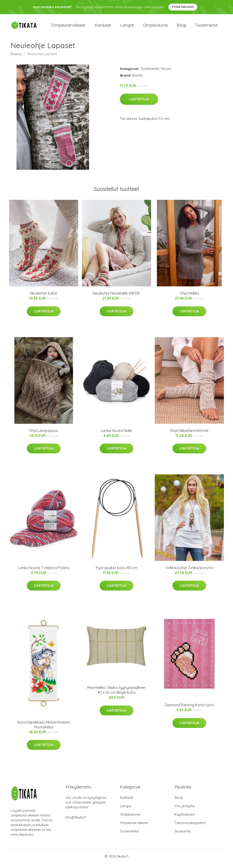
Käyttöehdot (185, 818)
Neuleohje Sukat (44, 297)
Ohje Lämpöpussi (44, 434)
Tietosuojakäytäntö (190, 827)
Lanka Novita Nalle (116, 434)
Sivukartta (182, 835)
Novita (166, 73)
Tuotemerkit (206, 27)
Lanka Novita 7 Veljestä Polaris (44, 572)
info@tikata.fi (76, 821)
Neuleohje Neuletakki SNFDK (116, 297)
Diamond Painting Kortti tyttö (189, 709)
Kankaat (103, 27)
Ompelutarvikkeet (68, 27)
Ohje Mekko (189, 297)
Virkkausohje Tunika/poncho (189, 572)
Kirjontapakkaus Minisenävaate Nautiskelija (44, 728)
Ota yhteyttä (184, 810)
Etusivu (16, 58)
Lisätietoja (139, 103)
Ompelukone (155, 27)
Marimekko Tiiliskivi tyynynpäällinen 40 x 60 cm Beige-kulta (116, 694)
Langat (127, 27)
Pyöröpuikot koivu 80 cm (116, 572)
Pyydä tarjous (183, 7)
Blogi (181, 27)
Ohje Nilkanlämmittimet (189, 434)
